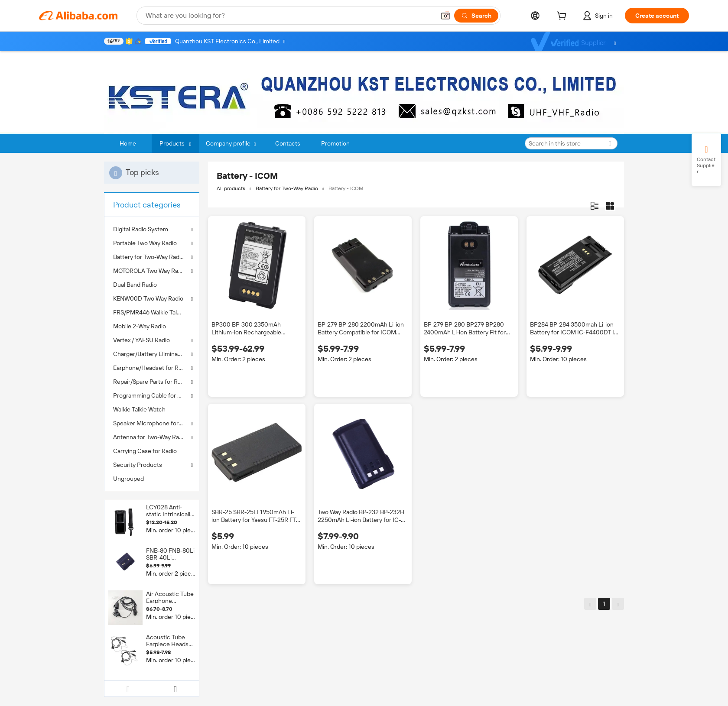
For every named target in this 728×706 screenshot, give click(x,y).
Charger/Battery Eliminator (149, 354)
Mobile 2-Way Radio (140, 326)
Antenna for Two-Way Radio (150, 437)
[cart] (563, 17)
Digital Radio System (141, 229)
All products (231, 188)
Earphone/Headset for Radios (152, 368)
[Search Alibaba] (289, 16)
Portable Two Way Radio (145, 243)
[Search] (476, 16)
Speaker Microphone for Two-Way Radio (152, 423)
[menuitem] (152, 285)
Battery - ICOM (346, 188)
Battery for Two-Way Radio (149, 257)
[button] (445, 16)
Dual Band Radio (135, 285)
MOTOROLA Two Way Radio (150, 271)
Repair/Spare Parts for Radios (152, 382)
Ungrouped (128, 479)
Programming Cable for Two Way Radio (152, 395)
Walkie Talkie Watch (139, 409)
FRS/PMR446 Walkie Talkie (149, 312)
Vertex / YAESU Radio (141, 340)
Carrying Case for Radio (145, 451)
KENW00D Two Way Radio (148, 298)
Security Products (138, 465)
